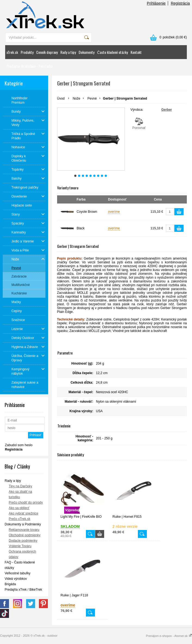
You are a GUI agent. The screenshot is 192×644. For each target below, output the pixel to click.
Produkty (27, 52)
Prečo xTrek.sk (20, 519)
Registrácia (180, 3)
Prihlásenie (156, 3)
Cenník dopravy (47, 52)
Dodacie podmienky (23, 541)
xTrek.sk (12, 52)
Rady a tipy (68, 52)
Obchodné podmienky (25, 535)
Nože (76, 98)
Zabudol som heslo (19, 445)
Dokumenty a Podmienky (23, 524)
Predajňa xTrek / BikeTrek (23, 590)
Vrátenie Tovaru (20, 546)
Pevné (92, 98)
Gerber (167, 110)
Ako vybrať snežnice (24, 513)
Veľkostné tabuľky (18, 573)
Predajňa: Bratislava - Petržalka (30, 66)
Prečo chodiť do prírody (26, 503)
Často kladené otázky (112, 52)
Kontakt (136, 52)
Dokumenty (86, 52)
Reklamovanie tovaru (24, 530)
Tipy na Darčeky (20, 486)
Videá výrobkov (16, 579)
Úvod (61, 98)
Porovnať (139, 124)
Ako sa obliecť (19, 508)
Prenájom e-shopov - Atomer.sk (169, 636)
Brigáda (10, 584)
